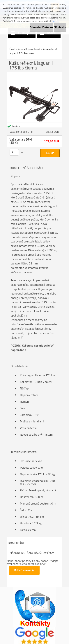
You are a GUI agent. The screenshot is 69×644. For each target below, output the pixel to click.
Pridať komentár (24, 570)
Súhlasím (60, 27)
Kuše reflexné (33, 49)
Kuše (20, 49)
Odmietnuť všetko (41, 27)
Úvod (12, 49)
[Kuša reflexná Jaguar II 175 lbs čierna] (35, 80)
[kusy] (14, 152)
